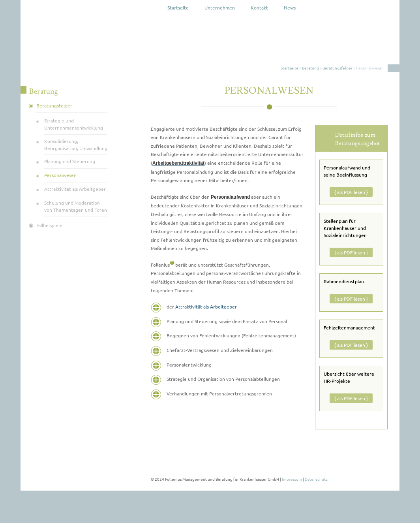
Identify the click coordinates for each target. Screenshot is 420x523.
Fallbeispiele (49, 225)
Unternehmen (220, 8)
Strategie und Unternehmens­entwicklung (74, 124)
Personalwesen (60, 175)
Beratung (310, 68)
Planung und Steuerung (70, 161)
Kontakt (259, 8)
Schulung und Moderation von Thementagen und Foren (76, 206)
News (290, 8)
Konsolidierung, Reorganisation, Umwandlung (76, 145)
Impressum (292, 479)
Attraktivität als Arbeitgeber (206, 307)
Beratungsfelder (337, 68)
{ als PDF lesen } (351, 192)
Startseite (178, 8)
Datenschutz (316, 479)
